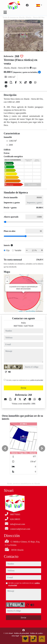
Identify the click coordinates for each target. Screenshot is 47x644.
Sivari (11, 633)
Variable (18, 250)
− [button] (7, 281)
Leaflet (21, 311)
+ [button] (7, 278)
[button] (5, 448)
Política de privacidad (22, 633)
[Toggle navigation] (5, 12)
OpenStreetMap (30, 311)
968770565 (18, 326)
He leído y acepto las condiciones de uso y (25, 380)
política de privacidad (37, 380)
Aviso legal (15, 636)
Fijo (8, 250)
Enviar (23, 388)
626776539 (29, 326)
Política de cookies (37, 633)
